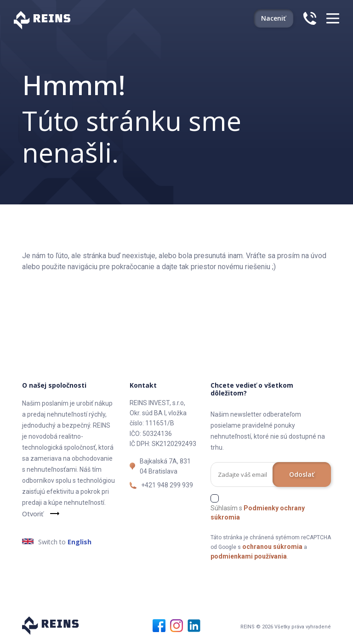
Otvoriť (33, 514)
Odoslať (302, 474)
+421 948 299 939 (167, 485)
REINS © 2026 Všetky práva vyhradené (286, 627)
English (80, 542)
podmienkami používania (249, 556)
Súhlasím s (258, 513)
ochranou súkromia (272, 547)
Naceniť (273, 18)
